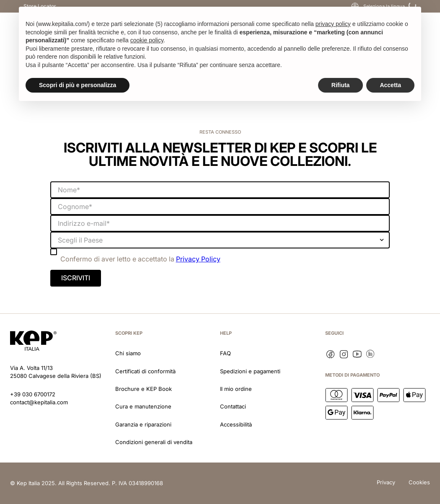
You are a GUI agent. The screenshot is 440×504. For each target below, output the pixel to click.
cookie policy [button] (147, 40)
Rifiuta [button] (341, 85)
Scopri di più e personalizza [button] (78, 85)
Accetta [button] (390, 85)
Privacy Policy (198, 259)
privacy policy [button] (333, 24)
